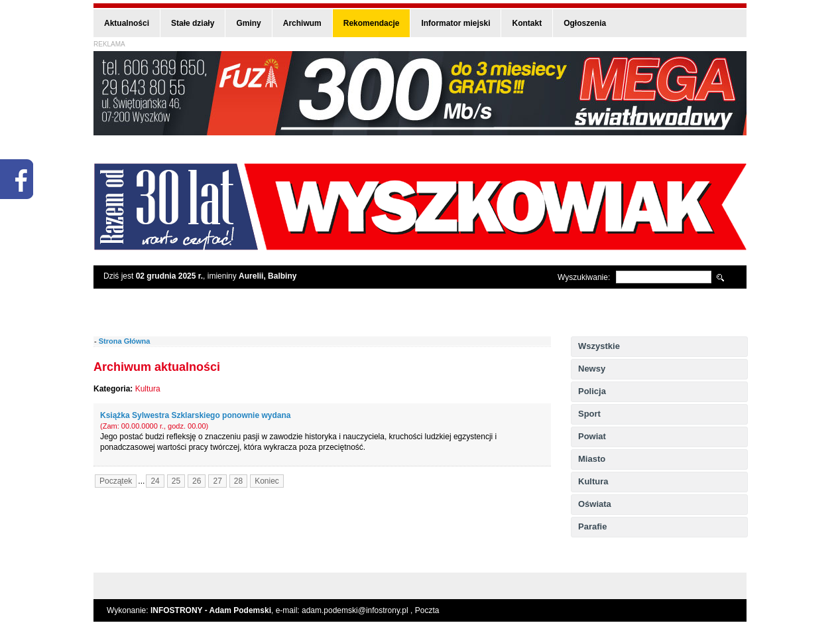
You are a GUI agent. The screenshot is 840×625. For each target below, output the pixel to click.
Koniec (267, 481)
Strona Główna (125, 341)
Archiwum (302, 23)
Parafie (592, 526)
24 (155, 481)
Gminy (248, 23)
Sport (589, 414)
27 (217, 481)
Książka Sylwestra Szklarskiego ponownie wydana (195, 415)
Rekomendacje (372, 23)
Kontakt (527, 23)
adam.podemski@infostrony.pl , (358, 610)
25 (176, 481)
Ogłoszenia (585, 23)
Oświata (595, 504)
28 (238, 481)
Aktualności (127, 23)
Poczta (427, 610)
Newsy (592, 369)
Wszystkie (599, 346)
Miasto (592, 459)
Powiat (592, 436)
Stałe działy (193, 23)
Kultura (593, 481)
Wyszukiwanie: (584, 277)
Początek (116, 481)
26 (197, 481)
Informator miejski (455, 23)
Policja (592, 391)
